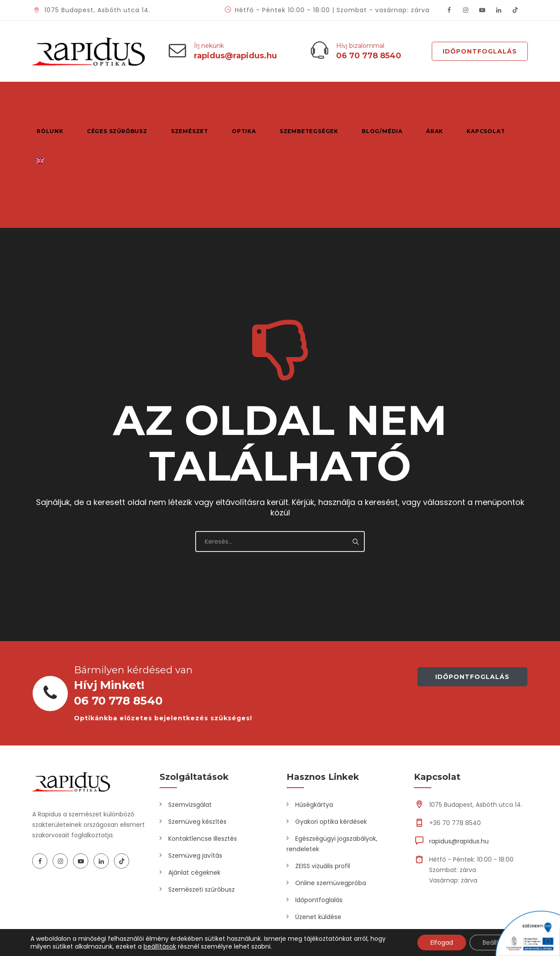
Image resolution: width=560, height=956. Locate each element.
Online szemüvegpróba (331, 798)
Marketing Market (154, 884)
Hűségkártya (314, 719)
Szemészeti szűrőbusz (202, 804)
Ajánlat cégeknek (194, 787)
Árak (427, 97)
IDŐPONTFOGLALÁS (472, 592)
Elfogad (442, 943)
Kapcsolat (477, 97)
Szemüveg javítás (195, 770)
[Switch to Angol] (40, 127)
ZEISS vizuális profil (323, 781)
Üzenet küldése (318, 832)
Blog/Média (376, 97)
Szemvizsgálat (190, 719)
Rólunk (50, 97)
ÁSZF (521, 884)
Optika (240, 97)
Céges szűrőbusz (116, 97)
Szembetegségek (304, 97)
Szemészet (187, 97)
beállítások (160, 946)
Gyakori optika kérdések (331, 736)
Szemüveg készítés (197, 736)
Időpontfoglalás (480, 51)
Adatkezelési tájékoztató (465, 884)
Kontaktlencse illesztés (203, 753)
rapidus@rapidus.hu (459, 756)
